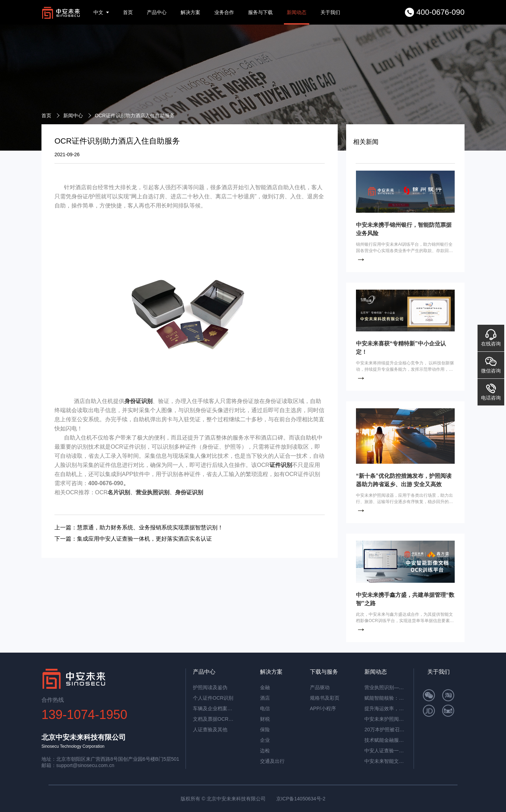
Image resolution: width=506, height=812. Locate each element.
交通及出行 (272, 761)
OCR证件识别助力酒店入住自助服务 (135, 115)
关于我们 (330, 12)
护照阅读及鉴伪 (210, 687)
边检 (265, 751)
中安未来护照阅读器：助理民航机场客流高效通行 (385, 719)
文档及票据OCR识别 (214, 719)
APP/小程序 (323, 708)
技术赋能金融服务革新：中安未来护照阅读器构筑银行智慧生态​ (385, 740)
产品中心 (157, 12)
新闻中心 (73, 115)
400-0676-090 (440, 12)
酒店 (265, 698)
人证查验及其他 (210, 730)
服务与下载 (260, 12)
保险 (265, 730)
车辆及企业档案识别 (214, 708)
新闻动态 (297, 12)
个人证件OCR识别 (213, 698)
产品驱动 (320, 687)
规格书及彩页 (325, 698)
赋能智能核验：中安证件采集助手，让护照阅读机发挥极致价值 (385, 698)
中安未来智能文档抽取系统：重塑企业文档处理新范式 (385, 761)
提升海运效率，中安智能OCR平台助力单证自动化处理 (385, 708)
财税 (265, 719)
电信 (265, 708)
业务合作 (224, 12)
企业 (265, 740)
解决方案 (190, 12)
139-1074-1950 (84, 715)
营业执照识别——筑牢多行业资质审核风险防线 (385, 687)
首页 (128, 12)
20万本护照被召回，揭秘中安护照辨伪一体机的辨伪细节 (385, 730)
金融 (265, 687)
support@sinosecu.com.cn (85, 765)
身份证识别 (138, 401)
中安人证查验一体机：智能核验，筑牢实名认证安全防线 (385, 751)
